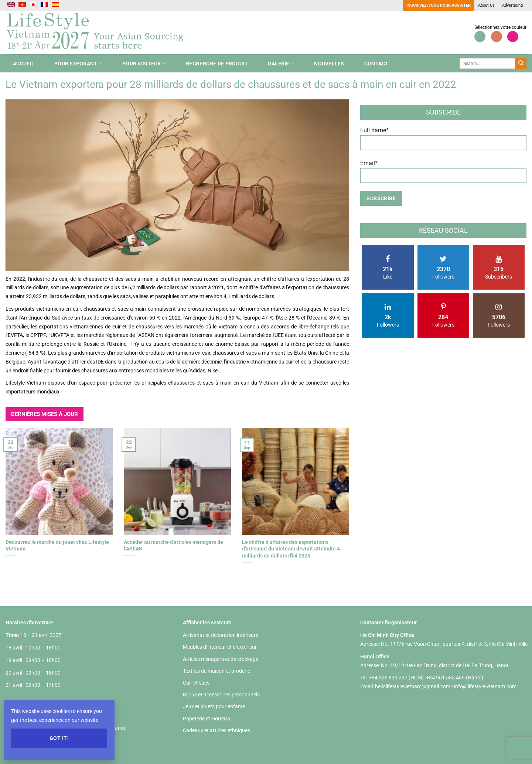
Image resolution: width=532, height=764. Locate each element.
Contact (376, 64)
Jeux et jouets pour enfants (214, 706)
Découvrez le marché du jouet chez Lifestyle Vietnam (57, 545)
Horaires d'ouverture (29, 623)
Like (388, 267)
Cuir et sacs (196, 683)
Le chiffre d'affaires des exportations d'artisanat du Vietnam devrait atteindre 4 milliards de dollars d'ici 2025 (291, 549)
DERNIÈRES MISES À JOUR (45, 414)
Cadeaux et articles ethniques (216, 730)
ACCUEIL (24, 64)
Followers (443, 267)
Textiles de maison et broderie (216, 671)
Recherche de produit (217, 64)
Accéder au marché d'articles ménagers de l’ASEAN (173, 545)
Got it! (59, 738)
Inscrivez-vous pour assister (439, 5)
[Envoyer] (521, 64)
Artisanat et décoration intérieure (221, 635)
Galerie (281, 63)
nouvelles (329, 64)
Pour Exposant (78, 63)
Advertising (512, 5)
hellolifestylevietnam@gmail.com (413, 686)
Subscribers (499, 267)
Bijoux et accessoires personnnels (221, 695)
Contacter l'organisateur (388, 623)
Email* (443, 174)
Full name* (443, 141)
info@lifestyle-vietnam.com (485, 686)
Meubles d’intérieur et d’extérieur (220, 647)
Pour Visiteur (144, 63)
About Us (486, 5)
